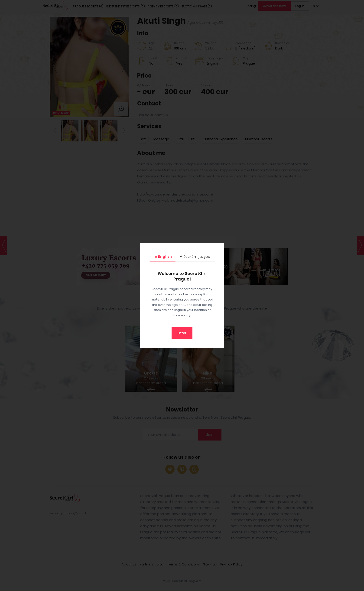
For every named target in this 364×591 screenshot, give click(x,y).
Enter (182, 333)
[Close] (219, 248)
